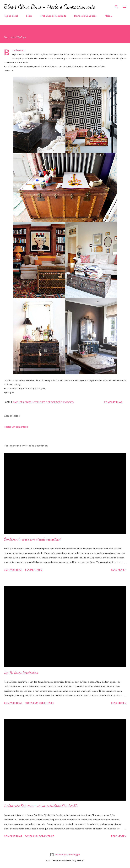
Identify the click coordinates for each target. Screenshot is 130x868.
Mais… (108, 16)
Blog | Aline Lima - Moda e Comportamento (50, 7)
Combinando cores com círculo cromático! (32, 539)
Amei (16, 402)
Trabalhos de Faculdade (53, 16)
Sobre (29, 16)
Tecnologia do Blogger (65, 855)
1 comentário (34, 570)
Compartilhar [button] (113, 402)
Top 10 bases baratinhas (21, 672)
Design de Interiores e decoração (41, 402)
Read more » (119, 570)
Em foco (69, 402)
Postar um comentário (16, 427)
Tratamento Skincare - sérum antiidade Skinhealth (41, 806)
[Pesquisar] (116, 6)
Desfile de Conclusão (85, 16)
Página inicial (11, 16)
